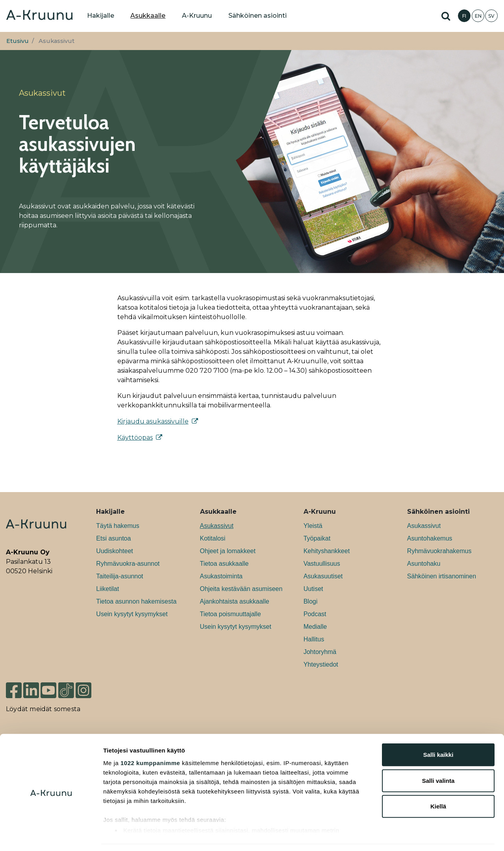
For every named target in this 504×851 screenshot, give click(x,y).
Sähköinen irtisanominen (442, 576)
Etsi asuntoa (113, 538)
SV (491, 16)
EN (478, 16)
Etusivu (18, 41)
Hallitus (314, 639)
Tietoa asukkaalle (224, 564)
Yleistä (313, 526)
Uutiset (313, 589)
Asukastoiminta (221, 576)
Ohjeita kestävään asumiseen (241, 589)
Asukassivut (217, 526)
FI (464, 16)
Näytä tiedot (421, 835)
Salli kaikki (438, 731)
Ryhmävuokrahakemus (439, 551)
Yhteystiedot (321, 664)
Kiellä (438, 782)
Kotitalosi (213, 538)
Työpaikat (317, 538)
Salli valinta (438, 756)
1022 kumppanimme (150, 739)
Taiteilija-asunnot (120, 576)
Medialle (315, 627)
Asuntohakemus (430, 538)
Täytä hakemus (118, 526)
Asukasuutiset (323, 576)
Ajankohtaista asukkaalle (235, 601)
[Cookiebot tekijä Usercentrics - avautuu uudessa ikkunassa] (51, 836)
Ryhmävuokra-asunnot (128, 564)
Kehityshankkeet (327, 551)
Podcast (315, 614)
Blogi (311, 601)
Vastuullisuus (322, 564)
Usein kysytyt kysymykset (132, 614)
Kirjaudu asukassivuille (153, 421)
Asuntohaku (424, 564)
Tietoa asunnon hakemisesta (136, 601)
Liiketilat (107, 589)
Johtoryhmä (320, 652)
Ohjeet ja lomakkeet (228, 551)
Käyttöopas (135, 438)
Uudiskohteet (114, 551)
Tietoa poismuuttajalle (231, 614)
